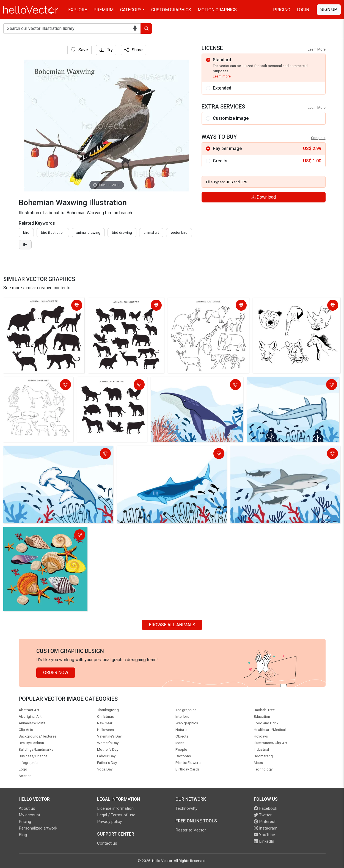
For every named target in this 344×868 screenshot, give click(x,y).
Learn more (222, 76)
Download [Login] (263, 197)
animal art (151, 233)
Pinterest (265, 822)
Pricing (282, 10)
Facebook (265, 808)
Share (134, 50)
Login (303, 10)
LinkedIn (264, 841)
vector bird (179, 233)
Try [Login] (106, 50)
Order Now (56, 673)
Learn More (317, 49)
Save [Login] (79, 50)
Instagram (266, 828)
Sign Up (329, 9)
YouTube (264, 835)
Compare (318, 138)
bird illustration (53, 233)
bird (26, 233)
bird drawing (122, 233)
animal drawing (88, 233)
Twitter (263, 815)
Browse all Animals (172, 625)
